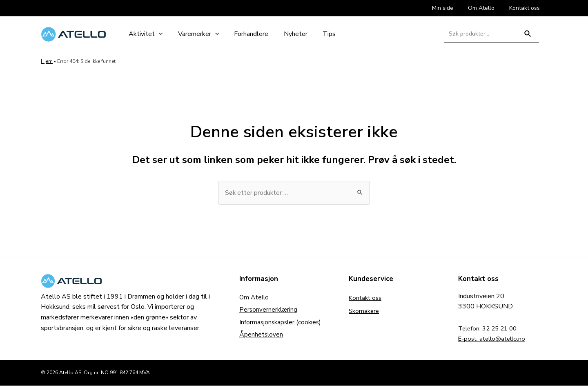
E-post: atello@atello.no (494, 339)
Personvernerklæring (269, 311)
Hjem (47, 61)
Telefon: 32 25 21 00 (490, 329)
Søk (528, 37)
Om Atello (255, 298)
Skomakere (365, 311)
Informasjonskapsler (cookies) (282, 324)
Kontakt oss (366, 298)
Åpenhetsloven (262, 337)
